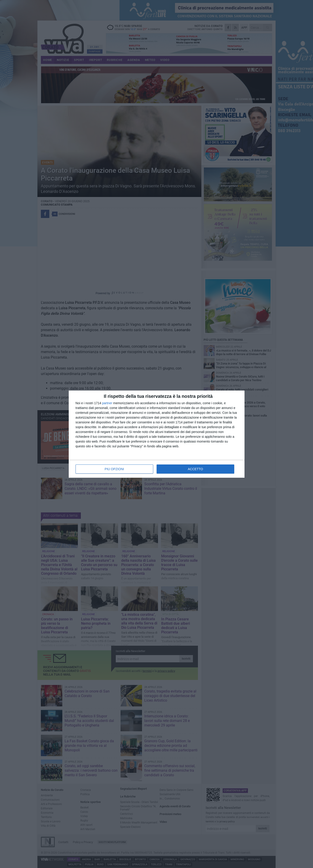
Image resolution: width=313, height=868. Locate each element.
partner (107, 403)
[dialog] (157, 434)
